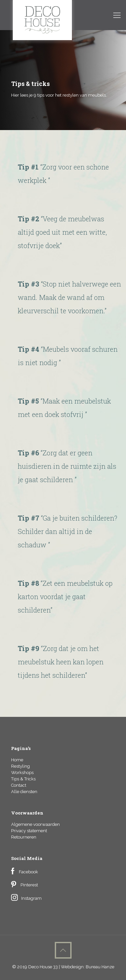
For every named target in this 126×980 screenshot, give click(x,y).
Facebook (28, 872)
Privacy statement (29, 831)
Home (17, 760)
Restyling (20, 766)
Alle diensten (24, 792)
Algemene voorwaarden (35, 824)
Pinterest (29, 885)
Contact (19, 785)
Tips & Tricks (23, 779)
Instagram (31, 898)
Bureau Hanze (100, 967)
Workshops (22, 773)
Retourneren (24, 837)
